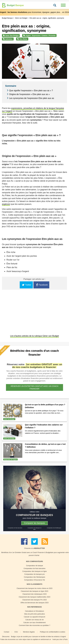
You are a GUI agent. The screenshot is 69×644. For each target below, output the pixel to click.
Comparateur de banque (34, 566)
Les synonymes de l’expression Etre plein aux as (32, 98)
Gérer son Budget (11, 36)
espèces (6, 204)
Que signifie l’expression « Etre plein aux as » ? (31, 91)
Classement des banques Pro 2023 (34, 600)
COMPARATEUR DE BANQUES (34, 515)
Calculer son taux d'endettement (34, 623)
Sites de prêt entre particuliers (34, 614)
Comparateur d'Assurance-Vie (34, 580)
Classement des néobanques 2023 (34, 594)
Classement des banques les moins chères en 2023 (34, 588)
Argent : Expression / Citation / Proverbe (39, 36)
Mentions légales (29, 632)
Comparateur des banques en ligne (34, 571)
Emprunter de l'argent (10, 460)
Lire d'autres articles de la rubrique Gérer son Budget (34, 336)
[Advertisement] (34, 312)
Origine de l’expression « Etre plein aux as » (29, 94)
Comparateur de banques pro (35, 574)
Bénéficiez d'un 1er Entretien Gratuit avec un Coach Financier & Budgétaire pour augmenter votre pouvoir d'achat (35, 554)
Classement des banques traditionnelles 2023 (35, 597)
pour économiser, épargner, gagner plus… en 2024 (34, 12)
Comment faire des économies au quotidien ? (34, 625)
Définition (8, 39)
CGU (16, 632)
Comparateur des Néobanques (34, 577)
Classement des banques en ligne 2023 (35, 591)
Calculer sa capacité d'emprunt (34, 617)
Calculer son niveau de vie (35, 620)
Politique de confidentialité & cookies (53, 632)
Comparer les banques (34, 523)
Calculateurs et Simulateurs (35, 611)
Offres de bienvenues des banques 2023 (34, 603)
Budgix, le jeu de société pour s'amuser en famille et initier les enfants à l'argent (38, 637)
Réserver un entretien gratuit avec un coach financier (35, 387)
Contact (7, 632)
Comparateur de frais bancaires (15, 528)
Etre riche (22, 39)
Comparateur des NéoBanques (54, 528)
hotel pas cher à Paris (60, 639)
